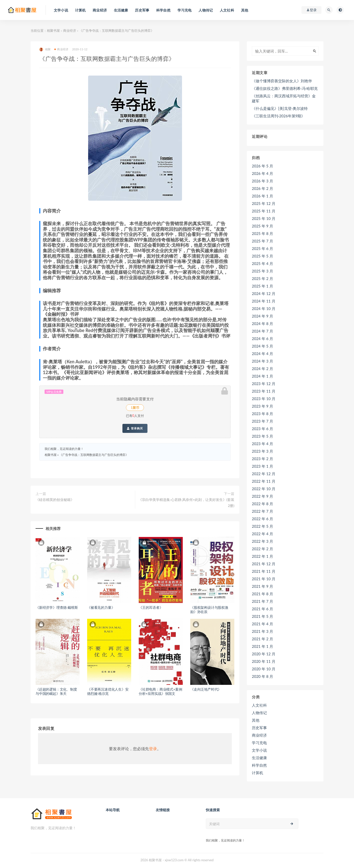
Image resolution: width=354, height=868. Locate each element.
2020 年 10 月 (264, 669)
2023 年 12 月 (264, 384)
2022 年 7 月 (262, 511)
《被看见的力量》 (101, 607)
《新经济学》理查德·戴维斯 (57, 607)
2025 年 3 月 (262, 271)
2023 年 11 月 (264, 391)
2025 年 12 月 (264, 203)
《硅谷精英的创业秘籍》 (55, 500)
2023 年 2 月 (262, 459)
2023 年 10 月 (264, 399)
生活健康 (259, 758)
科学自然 (259, 765)
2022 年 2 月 (262, 549)
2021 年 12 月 (264, 564)
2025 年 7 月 (262, 241)
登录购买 (135, 428)
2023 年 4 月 (262, 444)
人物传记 (259, 713)
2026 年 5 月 (262, 166)
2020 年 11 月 (264, 661)
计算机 (257, 773)
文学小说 (259, 750)
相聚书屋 (53, 31)
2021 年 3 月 (262, 631)
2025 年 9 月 (262, 226)
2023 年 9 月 (262, 406)
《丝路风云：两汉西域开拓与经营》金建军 (284, 98)
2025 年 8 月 (262, 233)
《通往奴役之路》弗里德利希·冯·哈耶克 (285, 88)
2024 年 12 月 (264, 294)
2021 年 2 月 (262, 639)
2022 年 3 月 (262, 541)
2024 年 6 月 (262, 339)
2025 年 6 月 (262, 248)
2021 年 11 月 (264, 571)
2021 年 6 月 (262, 609)
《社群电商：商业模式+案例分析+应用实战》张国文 (160, 691)
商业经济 (70, 31)
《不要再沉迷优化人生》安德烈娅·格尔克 (108, 691)
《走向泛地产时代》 (206, 689)
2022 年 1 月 (262, 556)
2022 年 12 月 (264, 474)
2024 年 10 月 (264, 309)
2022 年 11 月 (264, 481)
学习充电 (259, 743)
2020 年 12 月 (264, 654)
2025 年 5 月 (262, 256)
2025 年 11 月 (264, 211)
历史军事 (259, 728)
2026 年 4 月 (262, 173)
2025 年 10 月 (264, 218)
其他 (256, 720)
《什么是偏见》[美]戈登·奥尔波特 (280, 108)
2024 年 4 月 (262, 354)
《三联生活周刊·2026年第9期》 (278, 116)
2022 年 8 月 (262, 504)
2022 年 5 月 (262, 526)
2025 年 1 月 (262, 286)
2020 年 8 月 (262, 676)
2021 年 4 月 (262, 624)
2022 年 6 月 (262, 519)
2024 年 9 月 (262, 316)
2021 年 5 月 (262, 616)
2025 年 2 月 (262, 278)
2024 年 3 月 (262, 361)
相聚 (45, 49)
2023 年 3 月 (262, 451)
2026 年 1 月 (262, 196)
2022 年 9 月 (262, 496)
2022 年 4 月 (262, 534)
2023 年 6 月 (262, 429)
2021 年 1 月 (262, 646)
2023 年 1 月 (262, 466)
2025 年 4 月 (262, 263)
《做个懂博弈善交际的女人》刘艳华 (282, 81)
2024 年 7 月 (262, 331)
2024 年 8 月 (262, 324)
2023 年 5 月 (262, 436)
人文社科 (259, 705)
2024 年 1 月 (262, 376)
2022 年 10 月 (264, 489)
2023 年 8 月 (262, 414)
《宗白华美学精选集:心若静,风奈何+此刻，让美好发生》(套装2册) (186, 503)
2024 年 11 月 (264, 301)
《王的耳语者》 (151, 607)
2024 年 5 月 (262, 346)
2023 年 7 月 (262, 421)
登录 (153, 749)
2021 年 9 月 (262, 586)
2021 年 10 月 (264, 579)
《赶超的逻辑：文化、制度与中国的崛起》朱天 (56, 691)
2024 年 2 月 (262, 369)
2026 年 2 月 (262, 188)
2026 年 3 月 (262, 181)
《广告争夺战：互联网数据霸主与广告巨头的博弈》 (94, 455)
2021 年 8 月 (262, 594)
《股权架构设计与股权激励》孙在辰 (209, 610)
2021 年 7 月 (262, 601)
